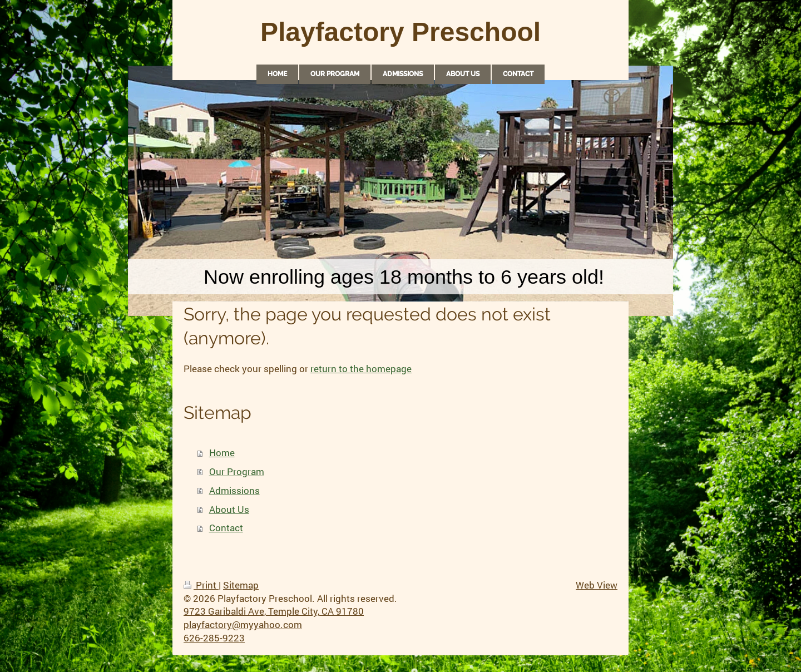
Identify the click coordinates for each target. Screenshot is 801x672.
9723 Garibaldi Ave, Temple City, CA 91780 (274, 611)
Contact (226, 528)
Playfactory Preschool (400, 32)
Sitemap (241, 585)
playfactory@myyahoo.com (243, 624)
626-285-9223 (214, 638)
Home (222, 453)
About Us (229, 509)
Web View (597, 585)
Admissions (234, 490)
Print (201, 585)
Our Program (237, 471)
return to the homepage (361, 369)
